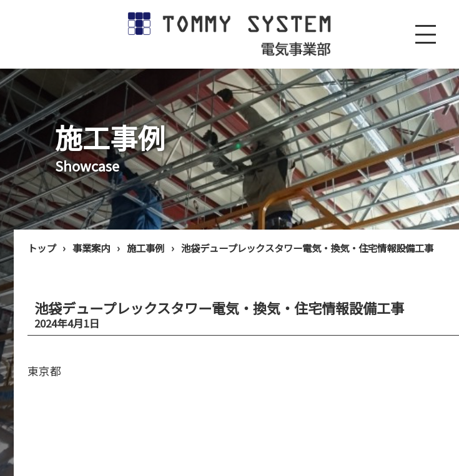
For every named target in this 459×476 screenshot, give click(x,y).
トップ (42, 248)
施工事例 (146, 248)
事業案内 (91, 248)
